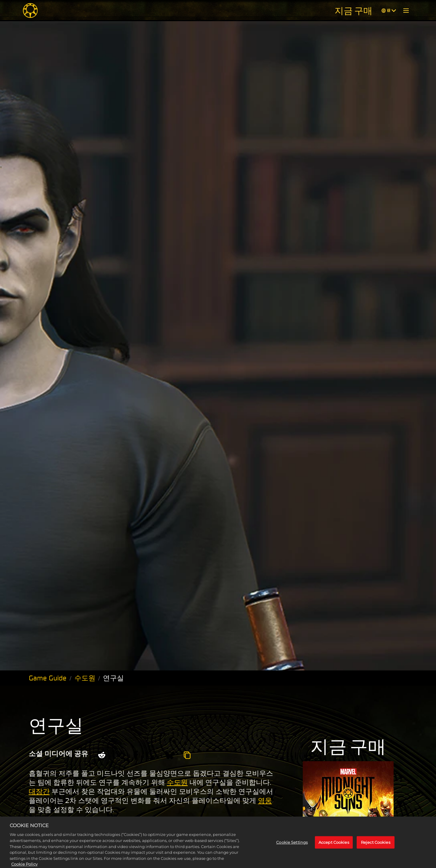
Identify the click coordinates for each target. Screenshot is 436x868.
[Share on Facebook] (136, 755)
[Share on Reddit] (102, 755)
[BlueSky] (170, 755)
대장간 (39, 791)
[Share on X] (120, 755)
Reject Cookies (376, 848)
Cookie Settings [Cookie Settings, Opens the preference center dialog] (292, 848)
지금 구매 (353, 11)
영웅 (265, 801)
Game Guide (48, 678)
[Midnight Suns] (30, 11)
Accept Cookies (334, 848)
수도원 (85, 678)
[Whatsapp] (152, 755)
